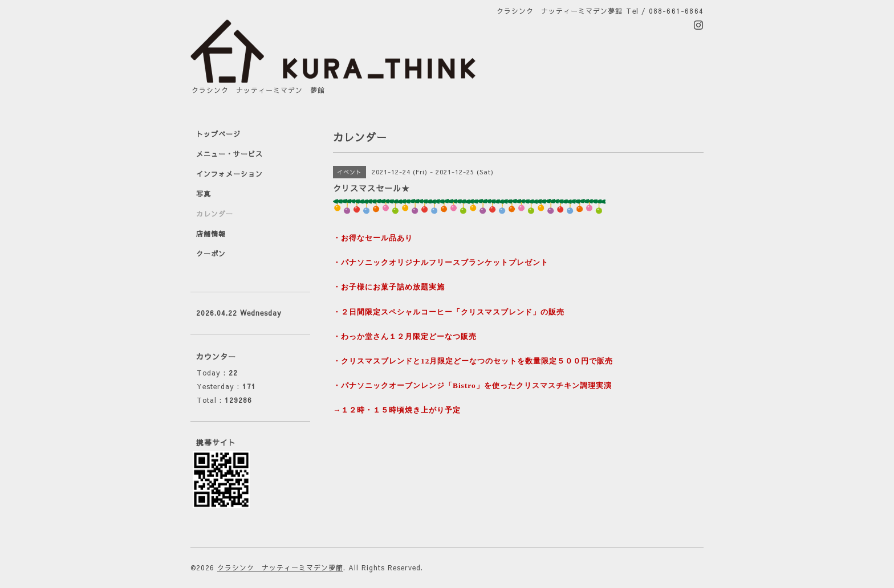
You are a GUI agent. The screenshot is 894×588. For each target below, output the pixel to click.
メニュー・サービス (229, 154)
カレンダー (215, 214)
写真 (204, 194)
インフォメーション (229, 174)
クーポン (211, 254)
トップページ (218, 134)
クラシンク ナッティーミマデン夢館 (280, 567)
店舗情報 (211, 234)
